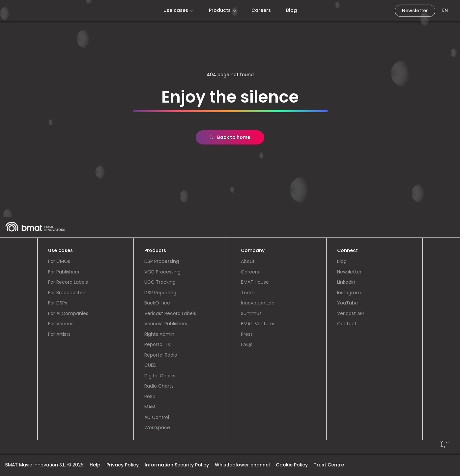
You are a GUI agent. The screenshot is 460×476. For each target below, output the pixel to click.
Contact (347, 324)
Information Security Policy (177, 465)
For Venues (61, 324)
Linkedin (346, 282)
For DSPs (58, 303)
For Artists (59, 334)
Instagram (349, 293)
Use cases (176, 10)
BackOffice (157, 303)
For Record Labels (68, 282)
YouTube (347, 303)
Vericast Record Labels (170, 313)
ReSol (150, 397)
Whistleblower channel (242, 465)
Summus (251, 313)
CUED (150, 365)
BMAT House (255, 282)
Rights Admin (159, 334)
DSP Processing (162, 261)
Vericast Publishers (166, 324)
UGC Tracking (160, 282)
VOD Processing (162, 272)
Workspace (157, 428)
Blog (291, 10)
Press (247, 334)
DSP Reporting (160, 293)
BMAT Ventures (258, 324)
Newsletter (415, 11)
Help (95, 465)
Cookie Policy (292, 465)
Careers (261, 10)
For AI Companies (68, 313)
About (248, 261)
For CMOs (59, 261)
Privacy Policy (123, 465)
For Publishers (64, 272)
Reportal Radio (161, 355)
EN (445, 10)
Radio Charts (159, 386)
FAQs (247, 344)
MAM (150, 407)
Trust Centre (329, 465)
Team (248, 293)
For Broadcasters (67, 293)
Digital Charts (160, 376)
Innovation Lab (258, 303)
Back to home (230, 137)
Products (220, 10)
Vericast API (350, 313)
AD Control (157, 417)
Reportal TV (158, 344)
